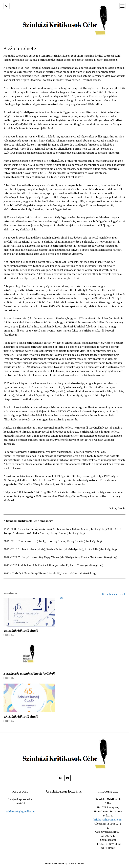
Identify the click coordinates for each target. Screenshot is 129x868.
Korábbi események (114, 594)
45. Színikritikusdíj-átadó (21, 716)
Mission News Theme (54, 863)
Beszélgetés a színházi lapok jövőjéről (29, 673)
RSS (62, 598)
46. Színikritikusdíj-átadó (21, 630)
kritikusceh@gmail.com (20, 811)
